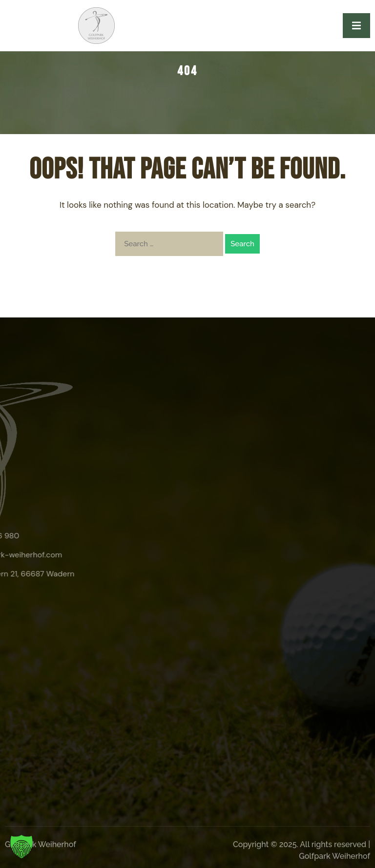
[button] (21, 847)
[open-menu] (356, 26)
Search (242, 244)
